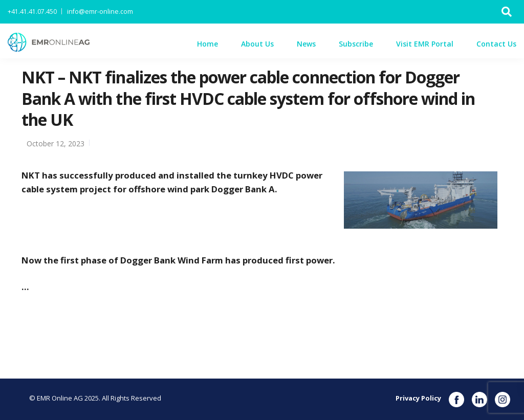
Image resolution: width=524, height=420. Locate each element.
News (306, 44)
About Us (257, 44)
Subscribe (356, 44)
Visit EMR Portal (425, 44)
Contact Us (496, 44)
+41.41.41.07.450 (32, 12)
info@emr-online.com (100, 12)
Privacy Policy (418, 398)
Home (208, 44)
